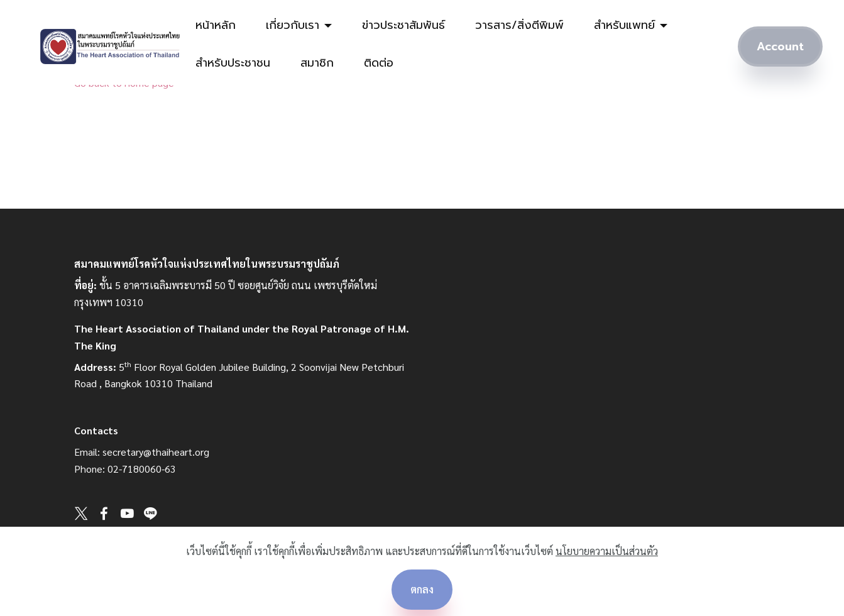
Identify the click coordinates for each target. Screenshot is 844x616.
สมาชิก (317, 63)
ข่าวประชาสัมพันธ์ (403, 25)
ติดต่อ (379, 63)
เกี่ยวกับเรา (293, 25)
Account (780, 47)
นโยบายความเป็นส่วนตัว (607, 551)
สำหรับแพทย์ (624, 25)
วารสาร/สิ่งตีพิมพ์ (519, 25)
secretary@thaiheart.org (156, 452)
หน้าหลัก (216, 25)
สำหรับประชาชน (233, 63)
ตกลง (422, 589)
